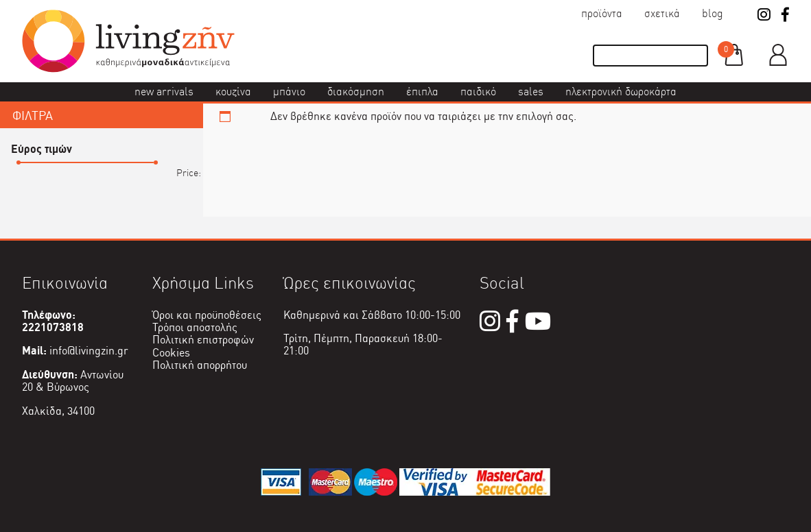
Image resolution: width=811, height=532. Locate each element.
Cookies (171, 353)
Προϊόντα (602, 13)
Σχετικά (662, 13)
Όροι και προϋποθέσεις (207, 315)
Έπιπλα (422, 92)
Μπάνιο (289, 92)
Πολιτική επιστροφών (203, 340)
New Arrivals (164, 92)
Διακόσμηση (356, 92)
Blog (713, 13)
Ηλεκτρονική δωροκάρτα (621, 92)
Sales (531, 92)
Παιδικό (478, 92)
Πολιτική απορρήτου (200, 365)
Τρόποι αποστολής (195, 327)
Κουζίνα (233, 92)
